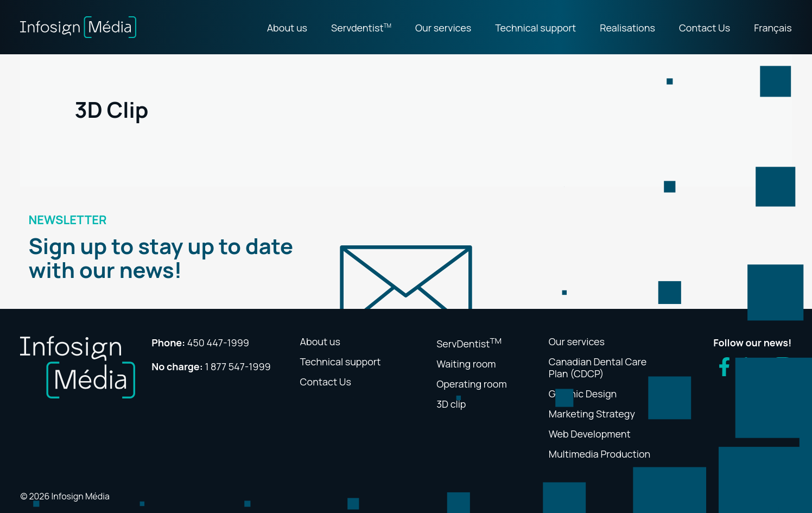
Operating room (472, 384)
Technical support (535, 28)
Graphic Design (583, 394)
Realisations (627, 28)
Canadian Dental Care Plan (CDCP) (598, 368)
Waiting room (466, 364)
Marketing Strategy (592, 414)
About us (287, 28)
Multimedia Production (600, 454)
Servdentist (361, 28)
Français (773, 28)
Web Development (590, 434)
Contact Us (705, 28)
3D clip (451, 404)
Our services (443, 28)
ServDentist (469, 344)
